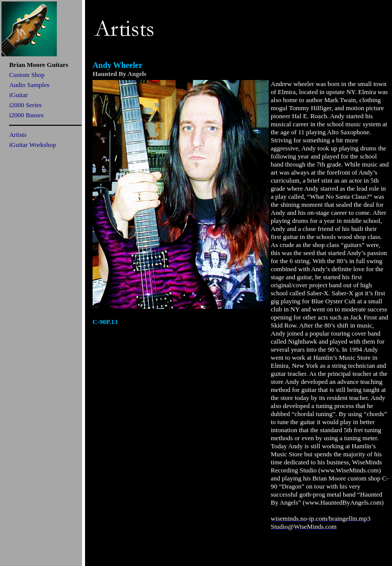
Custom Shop (27, 75)
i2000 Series (25, 105)
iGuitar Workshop (32, 145)
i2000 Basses (26, 115)
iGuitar (18, 95)
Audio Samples (29, 85)
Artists (18, 135)
